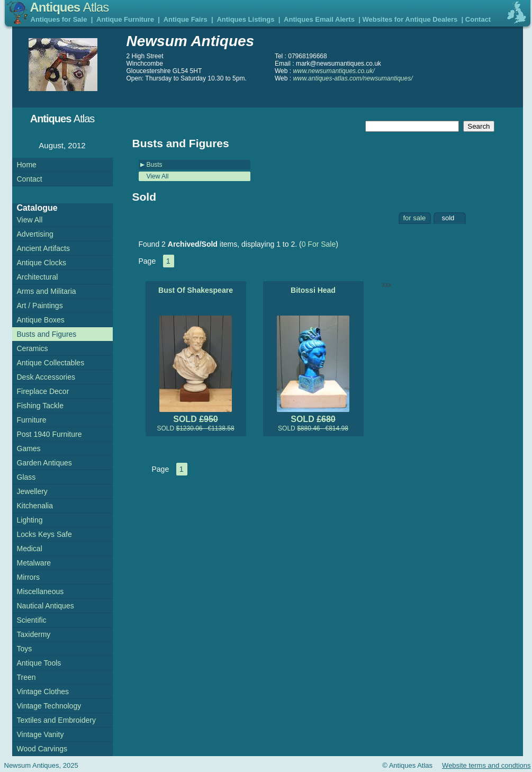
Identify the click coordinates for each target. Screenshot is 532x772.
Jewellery (32, 491)
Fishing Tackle (40, 406)
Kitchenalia (35, 506)
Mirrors (29, 577)
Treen (26, 677)
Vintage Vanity (40, 734)
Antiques (70, 7)
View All (158, 176)
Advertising (35, 234)
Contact (478, 19)
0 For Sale (319, 244)
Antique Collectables (51, 363)
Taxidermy (34, 634)
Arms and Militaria (47, 291)
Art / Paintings (40, 306)
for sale (415, 218)
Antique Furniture (125, 19)
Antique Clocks (42, 263)
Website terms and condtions (486, 765)
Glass (26, 477)
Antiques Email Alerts (319, 19)
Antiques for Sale (59, 19)
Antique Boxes (41, 320)
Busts (155, 165)
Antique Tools (39, 663)
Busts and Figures (47, 334)
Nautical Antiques (46, 606)
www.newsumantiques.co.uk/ (333, 71)
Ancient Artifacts (43, 248)
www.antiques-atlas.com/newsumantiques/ (353, 78)
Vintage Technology (49, 706)
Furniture (32, 420)
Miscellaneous (40, 591)
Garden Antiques (44, 463)
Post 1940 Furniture (49, 434)
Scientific (32, 620)
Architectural (38, 277)
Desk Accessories (46, 377)
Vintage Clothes (43, 692)
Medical (30, 549)
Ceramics (33, 348)
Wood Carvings (42, 749)
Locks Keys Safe (44, 534)
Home (27, 165)
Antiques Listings (245, 19)
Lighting (30, 520)
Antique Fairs (186, 19)
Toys (25, 649)
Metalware (34, 563)
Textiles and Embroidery (56, 720)
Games (29, 448)
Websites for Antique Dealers (410, 19)
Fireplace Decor (43, 391)
